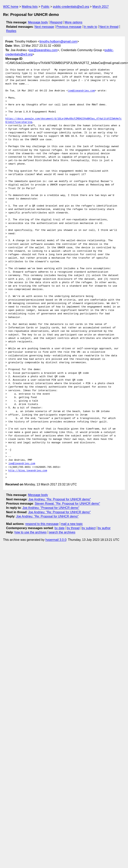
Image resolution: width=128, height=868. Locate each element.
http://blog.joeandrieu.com (28, 471)
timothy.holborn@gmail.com (58, 41)
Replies (11, 31)
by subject (89, 528)
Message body (38, 22)
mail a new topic (72, 524)
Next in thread (109, 27)
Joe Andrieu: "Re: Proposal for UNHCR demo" (60, 499)
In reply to (90, 27)
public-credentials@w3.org (71, 7)
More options (74, 22)
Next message (44, 27)
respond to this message (42, 524)
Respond (56, 22)
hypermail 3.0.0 (56, 540)
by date (59, 528)
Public (45, 7)
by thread (73, 528)
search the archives (62, 532)
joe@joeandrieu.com (43, 50)
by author (104, 528)
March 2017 (101, 7)
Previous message (69, 27)
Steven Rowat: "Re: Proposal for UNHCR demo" (67, 504)
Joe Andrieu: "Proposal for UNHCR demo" (51, 508)
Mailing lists (30, 7)
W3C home (11, 7)
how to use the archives (31, 532)
